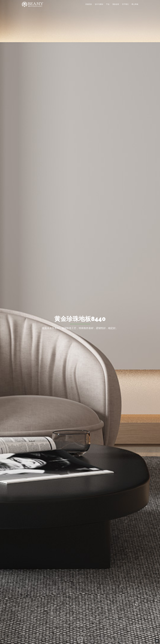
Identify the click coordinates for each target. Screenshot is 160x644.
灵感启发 (89, 6)
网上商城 (135, 6)
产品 (108, 6)
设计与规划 (99, 6)
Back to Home (157, 641)
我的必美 (116, 6)
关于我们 (125, 6)
